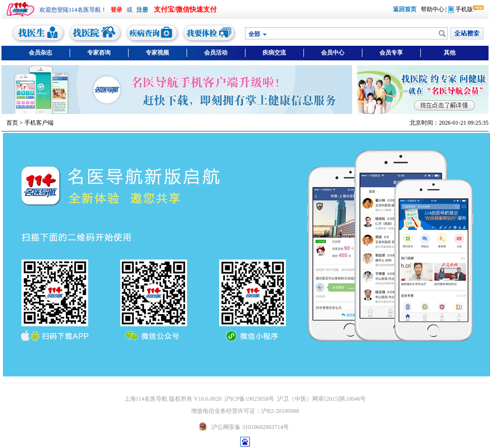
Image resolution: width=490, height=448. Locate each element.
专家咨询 (99, 53)
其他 (450, 53)
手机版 (461, 9)
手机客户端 (39, 123)
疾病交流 (274, 53)
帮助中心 (433, 9)
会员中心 (333, 53)
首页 (12, 123)
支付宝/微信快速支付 (186, 9)
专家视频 (157, 53)
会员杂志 (40, 53)
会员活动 (216, 53)
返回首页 (405, 9)
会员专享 (391, 53)
